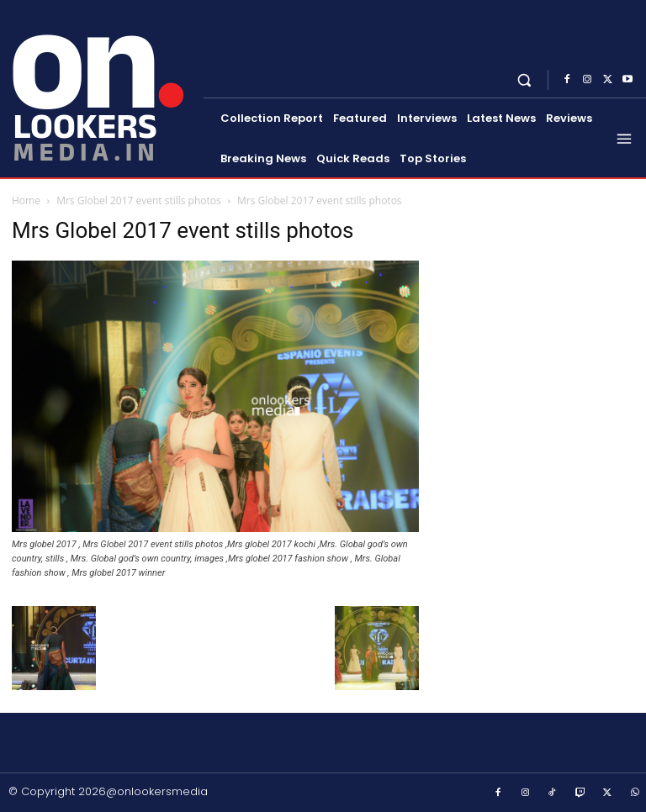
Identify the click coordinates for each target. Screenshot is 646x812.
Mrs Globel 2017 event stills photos (139, 200)
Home (26, 200)
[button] (524, 79)
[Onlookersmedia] (103, 87)
